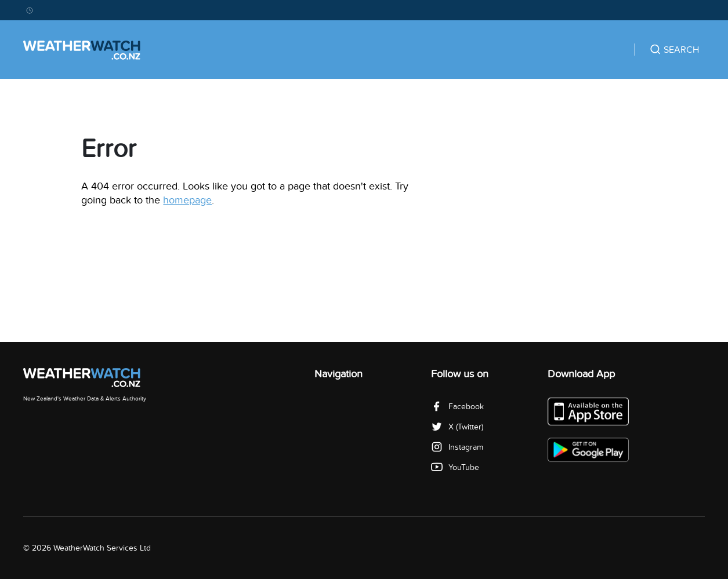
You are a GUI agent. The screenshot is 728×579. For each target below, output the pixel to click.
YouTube (455, 467)
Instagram (457, 447)
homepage (187, 200)
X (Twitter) (457, 427)
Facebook (457, 407)
